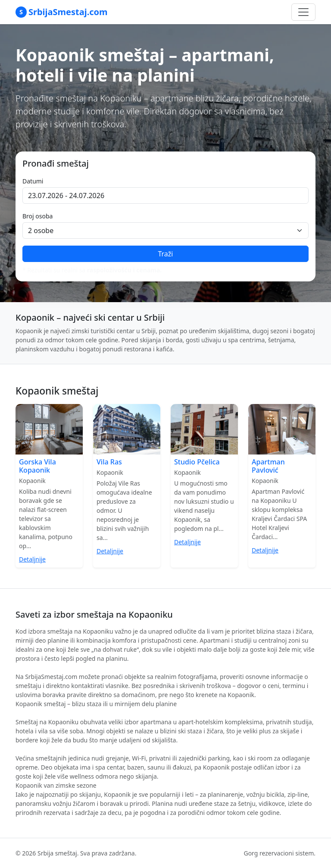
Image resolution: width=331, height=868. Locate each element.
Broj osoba (37, 216)
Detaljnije (32, 559)
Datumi (33, 181)
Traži (165, 254)
